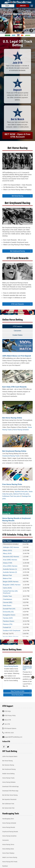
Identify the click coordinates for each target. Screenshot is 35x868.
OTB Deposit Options (10, 728)
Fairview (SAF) (8, 618)
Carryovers (17, 331)
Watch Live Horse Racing (15, 312)
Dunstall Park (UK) (9, 609)
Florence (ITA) (8, 624)
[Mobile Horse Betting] (31, 642)
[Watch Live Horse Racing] (31, 312)
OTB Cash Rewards (18, 258)
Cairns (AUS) (7, 588)
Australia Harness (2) (10, 572)
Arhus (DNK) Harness (10, 566)
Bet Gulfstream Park (8, 804)
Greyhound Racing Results (10, 832)
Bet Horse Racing (18, 148)
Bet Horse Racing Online (12, 418)
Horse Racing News (21, 695)
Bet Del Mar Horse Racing (10, 795)
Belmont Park (7, 575)
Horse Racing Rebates (9, 782)
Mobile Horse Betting (15, 642)
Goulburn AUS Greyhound (12, 631)
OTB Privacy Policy (10, 716)
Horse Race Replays (8, 853)
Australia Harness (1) (10, 569)
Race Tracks (7, 541)
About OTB (8, 720)
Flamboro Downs (9, 621)
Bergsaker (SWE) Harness (12, 585)
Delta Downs (7, 606)
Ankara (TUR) (8, 563)
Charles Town (7, 596)
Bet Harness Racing (8, 765)
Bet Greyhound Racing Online (14, 451)
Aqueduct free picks (21, 492)
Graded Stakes (17, 335)
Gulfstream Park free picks (11, 496)
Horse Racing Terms (8, 844)
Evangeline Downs (9, 615)
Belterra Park (7, 578)
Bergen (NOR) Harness (11, 582)
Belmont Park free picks (21, 494)
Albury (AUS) (7, 553)
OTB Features (17, 326)
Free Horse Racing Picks (12, 484)
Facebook (4, 747)
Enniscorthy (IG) (8, 612)
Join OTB (7, 724)
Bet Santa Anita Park (8, 808)
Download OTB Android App (10, 786)
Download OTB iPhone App (10, 791)
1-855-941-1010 (9, 733)
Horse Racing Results (11, 518)
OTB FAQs (8, 711)
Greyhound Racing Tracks (11, 456)
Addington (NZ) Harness (11, 547)
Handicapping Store (8, 819)
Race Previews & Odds (21, 691)
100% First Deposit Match (10, 756)
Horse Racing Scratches (9, 836)
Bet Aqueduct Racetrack (9, 799)
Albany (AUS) (7, 550)
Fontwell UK (7, 627)
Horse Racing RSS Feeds (10, 862)
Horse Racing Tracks (8, 778)
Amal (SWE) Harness (10, 560)
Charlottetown (8, 599)
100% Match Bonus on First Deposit (17, 356)
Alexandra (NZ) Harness (11, 557)
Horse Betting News (8, 849)
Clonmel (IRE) (8, 602)
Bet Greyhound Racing (17, 203)
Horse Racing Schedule (21, 430)
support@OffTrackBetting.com (13, 737)
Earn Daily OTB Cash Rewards (14, 387)
